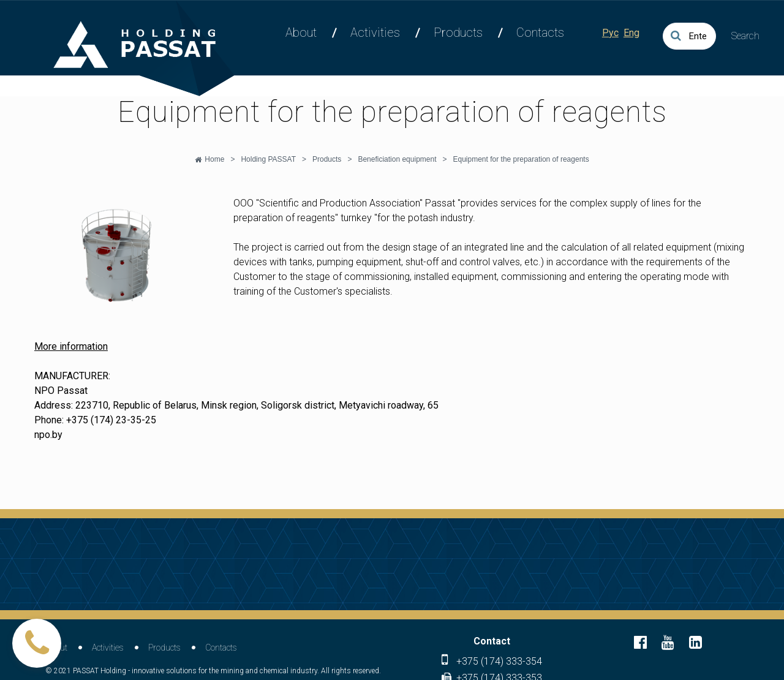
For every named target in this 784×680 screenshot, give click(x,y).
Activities (375, 32)
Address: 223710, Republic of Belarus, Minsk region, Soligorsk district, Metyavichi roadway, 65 (236, 405)
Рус (610, 33)
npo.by (48, 435)
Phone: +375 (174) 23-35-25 (95, 420)
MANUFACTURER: (72, 376)
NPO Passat (61, 391)
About (301, 32)
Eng (631, 33)
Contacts (540, 32)
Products (458, 32)
